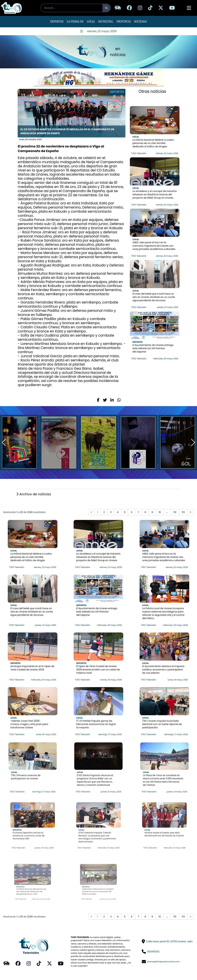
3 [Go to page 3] (111, 512)
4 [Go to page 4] (118, 512)
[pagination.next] (191, 512)
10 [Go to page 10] (160, 512)
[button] (193, 443)
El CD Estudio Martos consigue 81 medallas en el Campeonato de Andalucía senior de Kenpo (67, 131)
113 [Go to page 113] (183, 512)
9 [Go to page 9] (152, 512)
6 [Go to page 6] (132, 512)
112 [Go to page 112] (175, 512)
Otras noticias (152, 91)
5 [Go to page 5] (125, 512)
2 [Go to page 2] (104, 512)
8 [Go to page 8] (145, 512)
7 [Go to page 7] (138, 512)
